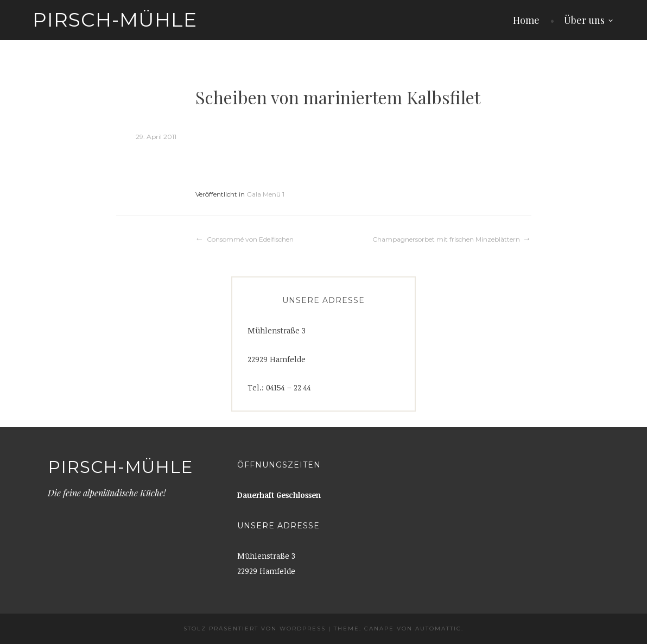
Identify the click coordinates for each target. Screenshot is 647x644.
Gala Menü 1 (265, 194)
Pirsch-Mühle (115, 20)
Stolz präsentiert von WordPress (255, 629)
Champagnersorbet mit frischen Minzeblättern (446, 239)
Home (526, 20)
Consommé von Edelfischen (250, 239)
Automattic (438, 629)
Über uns (584, 20)
